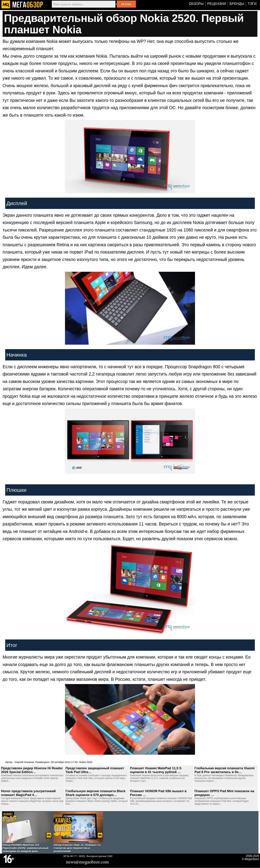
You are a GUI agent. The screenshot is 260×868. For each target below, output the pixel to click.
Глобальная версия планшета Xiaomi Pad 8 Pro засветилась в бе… (225, 770)
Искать (126, 4)
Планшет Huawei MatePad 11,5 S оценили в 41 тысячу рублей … (156, 770)
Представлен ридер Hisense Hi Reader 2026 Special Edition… (32, 770)
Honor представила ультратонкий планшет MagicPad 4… (28, 793)
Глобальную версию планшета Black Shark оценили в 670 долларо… (96, 793)
